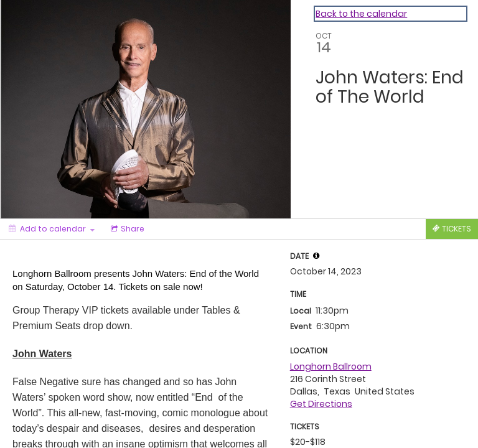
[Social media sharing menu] (126, 229)
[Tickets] (452, 229)
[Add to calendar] (52, 229)
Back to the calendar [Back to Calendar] (361, 14)
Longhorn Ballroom (331, 366)
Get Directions (321, 404)
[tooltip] (316, 256)
